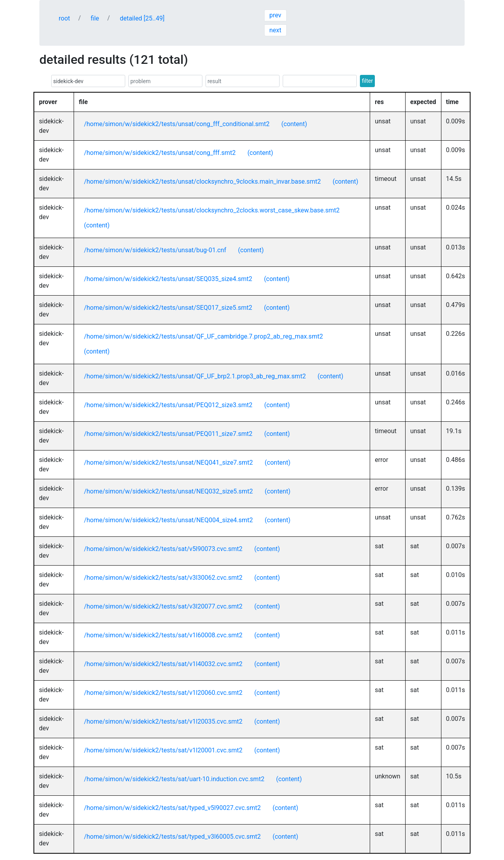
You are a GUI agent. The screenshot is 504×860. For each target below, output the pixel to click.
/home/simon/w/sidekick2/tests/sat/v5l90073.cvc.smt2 (163, 549)
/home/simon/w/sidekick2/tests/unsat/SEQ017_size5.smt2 (168, 308)
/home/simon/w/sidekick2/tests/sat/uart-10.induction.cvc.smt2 (174, 779)
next (275, 30)
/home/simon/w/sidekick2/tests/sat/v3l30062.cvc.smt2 (163, 578)
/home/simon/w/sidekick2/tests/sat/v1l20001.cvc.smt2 (163, 750)
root (64, 18)
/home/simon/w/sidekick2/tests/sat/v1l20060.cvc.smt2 (163, 693)
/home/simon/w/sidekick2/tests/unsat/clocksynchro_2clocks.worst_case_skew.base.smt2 (212, 210)
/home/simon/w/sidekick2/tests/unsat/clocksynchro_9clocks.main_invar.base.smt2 (202, 181)
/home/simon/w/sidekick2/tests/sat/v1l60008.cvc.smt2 (163, 635)
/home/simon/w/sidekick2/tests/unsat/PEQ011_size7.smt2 (168, 434)
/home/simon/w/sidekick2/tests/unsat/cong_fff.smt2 (160, 153)
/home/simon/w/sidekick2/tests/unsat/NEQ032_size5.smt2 (168, 491)
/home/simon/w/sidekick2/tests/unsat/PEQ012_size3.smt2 (168, 405)
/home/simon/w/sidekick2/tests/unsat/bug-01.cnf (155, 250)
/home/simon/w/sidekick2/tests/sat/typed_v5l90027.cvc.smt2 (172, 808)
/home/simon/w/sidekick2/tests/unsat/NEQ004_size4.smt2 (168, 520)
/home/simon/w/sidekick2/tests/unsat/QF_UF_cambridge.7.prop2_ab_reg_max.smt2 (203, 336)
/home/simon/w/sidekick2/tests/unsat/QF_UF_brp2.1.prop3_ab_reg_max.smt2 (195, 376)
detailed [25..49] (142, 18)
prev (275, 15)
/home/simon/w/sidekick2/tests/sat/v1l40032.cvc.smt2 (163, 664)
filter (367, 81)
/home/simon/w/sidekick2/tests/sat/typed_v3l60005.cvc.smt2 (172, 837)
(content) (294, 124)
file (95, 18)
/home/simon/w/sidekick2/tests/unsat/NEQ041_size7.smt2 (168, 463)
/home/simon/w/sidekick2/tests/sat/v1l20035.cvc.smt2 (163, 721)
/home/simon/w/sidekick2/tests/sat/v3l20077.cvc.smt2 (163, 606)
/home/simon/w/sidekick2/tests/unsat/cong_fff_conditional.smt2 (177, 124)
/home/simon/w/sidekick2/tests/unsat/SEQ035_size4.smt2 (168, 279)
